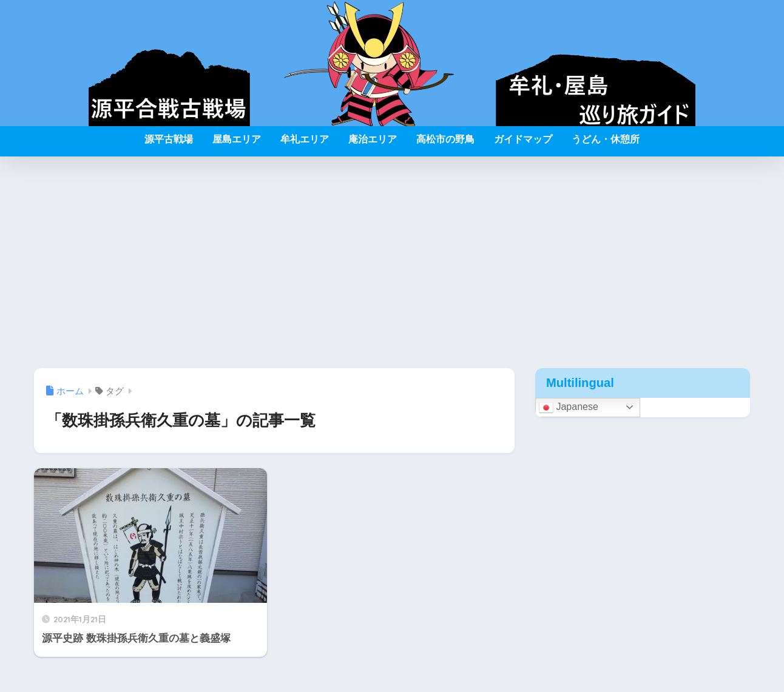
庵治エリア (373, 139)
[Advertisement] (392, 263)
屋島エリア (237, 139)
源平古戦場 (169, 139)
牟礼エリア (305, 139)
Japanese (569, 408)
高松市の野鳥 (445, 139)
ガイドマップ (523, 139)
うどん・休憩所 (606, 139)
